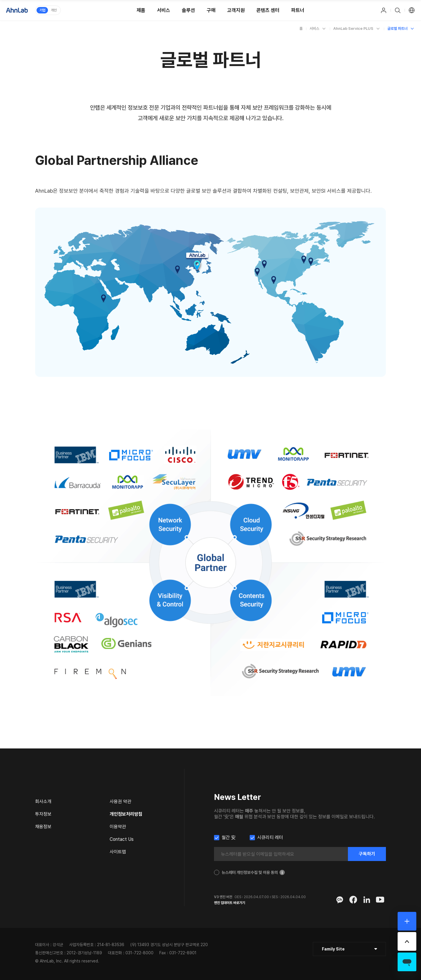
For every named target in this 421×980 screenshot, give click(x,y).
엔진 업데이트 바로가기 (230, 903)
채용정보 (43, 827)
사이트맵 (118, 852)
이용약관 (118, 827)
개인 (54, 10)
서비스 (314, 29)
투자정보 (43, 814)
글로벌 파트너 (397, 29)
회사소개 (43, 802)
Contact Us (122, 839)
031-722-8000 (139, 953)
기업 (42, 10)
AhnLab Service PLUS (353, 29)
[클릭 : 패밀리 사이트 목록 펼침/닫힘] (349, 949)
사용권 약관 (120, 802)
